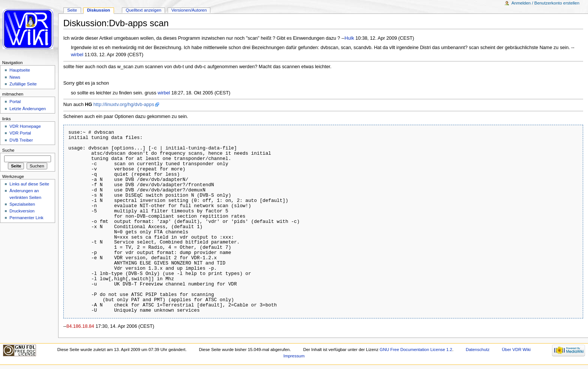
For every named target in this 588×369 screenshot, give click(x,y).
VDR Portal (20, 133)
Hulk (349, 38)
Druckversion (22, 211)
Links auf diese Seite (29, 184)
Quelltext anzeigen (143, 10)
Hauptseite (20, 70)
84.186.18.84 (80, 326)
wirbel (77, 55)
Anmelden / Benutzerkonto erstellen (545, 3)
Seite (72, 10)
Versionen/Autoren (189, 10)
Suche (8, 150)
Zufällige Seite (23, 84)
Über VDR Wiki (516, 350)
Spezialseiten (22, 204)
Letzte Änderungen (28, 109)
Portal (15, 102)
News (15, 77)
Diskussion (98, 10)
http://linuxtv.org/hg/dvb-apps (124, 105)
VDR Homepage (25, 126)
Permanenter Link (26, 218)
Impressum (294, 356)
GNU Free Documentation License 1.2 (416, 350)
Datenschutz (478, 350)
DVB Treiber (21, 140)
